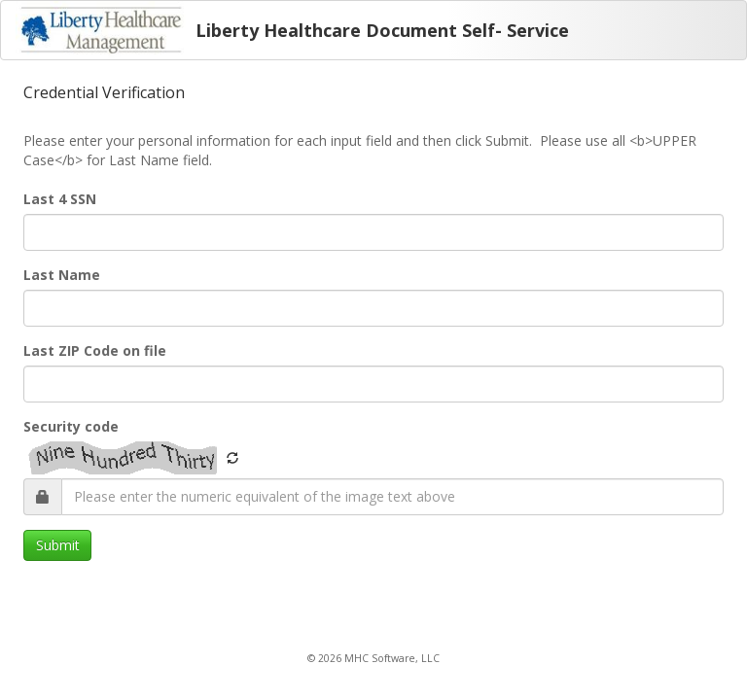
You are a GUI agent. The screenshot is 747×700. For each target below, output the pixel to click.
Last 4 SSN (60, 199)
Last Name (62, 275)
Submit (58, 545)
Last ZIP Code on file (95, 350)
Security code (71, 426)
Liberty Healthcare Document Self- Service (382, 30)
